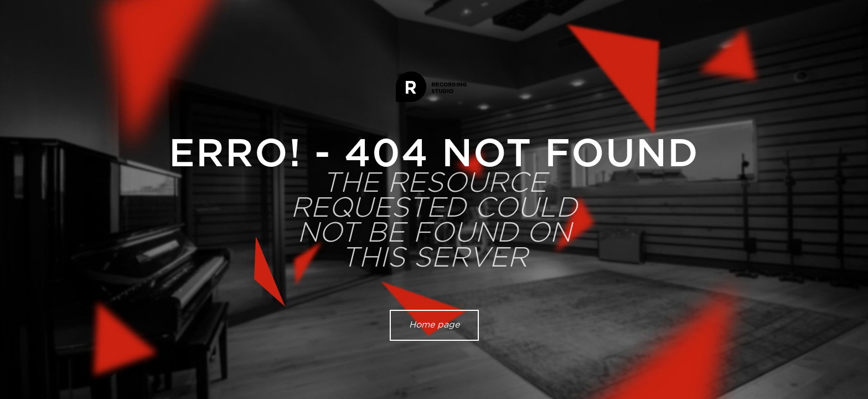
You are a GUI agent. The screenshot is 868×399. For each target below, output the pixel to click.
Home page (434, 325)
